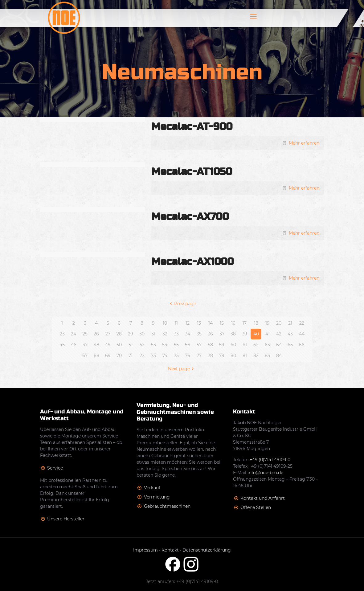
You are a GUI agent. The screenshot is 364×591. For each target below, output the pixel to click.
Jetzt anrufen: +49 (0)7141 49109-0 (182, 581)
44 (302, 334)
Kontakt (170, 550)
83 (267, 355)
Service (55, 468)
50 (119, 345)
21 (290, 323)
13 (199, 323)
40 (256, 334)
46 (74, 345)
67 (85, 355)
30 (142, 334)
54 (165, 345)
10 (165, 323)
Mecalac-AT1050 (192, 172)
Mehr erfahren (304, 143)
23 (62, 334)
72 (142, 355)
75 (176, 355)
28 (119, 334)
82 (256, 355)
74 (165, 355)
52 (142, 345)
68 (96, 355)
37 (222, 334)
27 (108, 334)
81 (245, 355)
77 (199, 355)
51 (131, 345)
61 (245, 345)
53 (153, 345)
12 (188, 323)
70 (119, 355)
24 (74, 334)
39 (245, 334)
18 (256, 323)
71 (131, 355)
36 (210, 334)
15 (222, 323)
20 (279, 323)
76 (188, 355)
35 (199, 334)
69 (108, 355)
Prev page (182, 304)
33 (176, 334)
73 (153, 355)
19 (268, 323)
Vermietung (157, 497)
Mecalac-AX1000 (192, 262)
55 (176, 345)
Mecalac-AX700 (190, 217)
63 (267, 345)
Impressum (145, 550)
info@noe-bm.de (265, 473)
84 (279, 355)
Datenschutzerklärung (207, 550)
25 (85, 334)
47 (85, 345)
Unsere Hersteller (66, 519)
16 (233, 323)
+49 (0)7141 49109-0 (270, 460)
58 (210, 345)
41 (268, 334)
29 (131, 334)
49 (108, 345)
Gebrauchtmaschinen (167, 506)
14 (211, 323)
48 (96, 345)
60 (233, 345)
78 (210, 355)
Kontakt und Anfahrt (263, 498)
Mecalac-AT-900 (192, 127)
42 (279, 334)
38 (233, 334)
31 (153, 334)
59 (222, 345)
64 (279, 345)
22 (302, 323)
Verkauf (152, 488)
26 (96, 334)
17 (245, 323)
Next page (182, 369)
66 (302, 345)
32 (165, 334)
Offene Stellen (256, 507)
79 (222, 355)
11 (176, 323)
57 (199, 345)
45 (62, 345)
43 (290, 334)
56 (188, 345)
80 (233, 355)
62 (256, 345)
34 (188, 334)
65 (290, 345)
